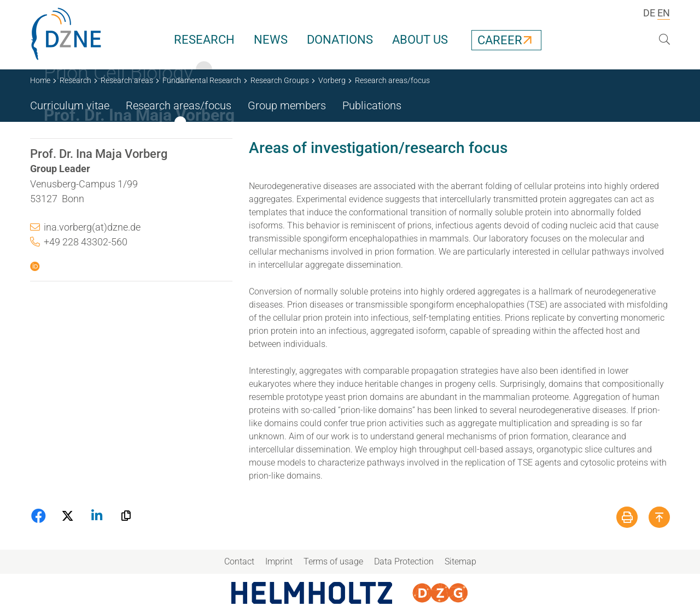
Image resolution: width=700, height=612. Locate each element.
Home (40, 80)
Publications (372, 105)
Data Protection (404, 561)
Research (204, 40)
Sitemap (460, 561)
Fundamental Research (202, 80)
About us (420, 40)
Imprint (279, 561)
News (271, 40)
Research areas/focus (179, 105)
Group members (287, 105)
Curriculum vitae (70, 105)
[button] (40, 516)
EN (664, 13)
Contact (239, 561)
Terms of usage (333, 561)
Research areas (127, 80)
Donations (340, 40)
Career (500, 40)
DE (649, 13)
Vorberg (332, 80)
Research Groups (280, 80)
